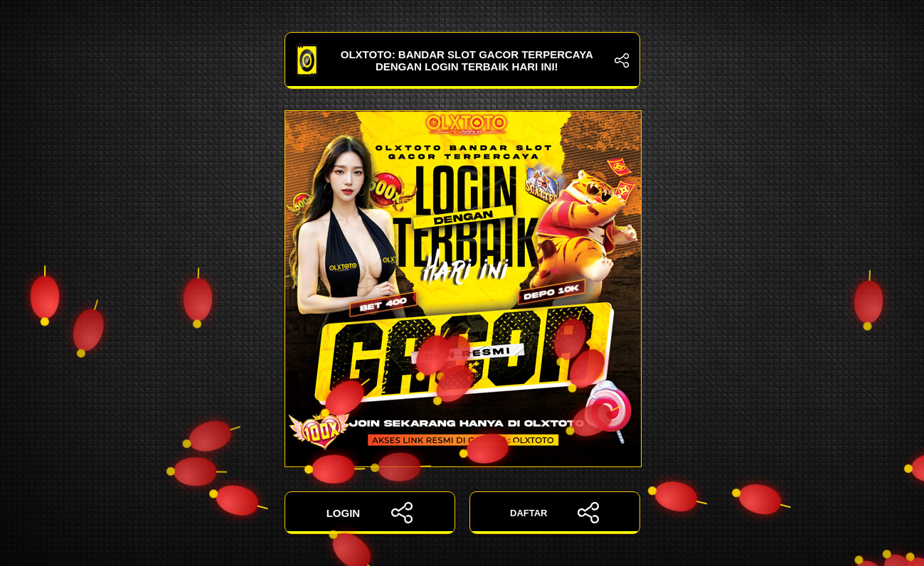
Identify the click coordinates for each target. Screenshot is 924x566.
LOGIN (370, 513)
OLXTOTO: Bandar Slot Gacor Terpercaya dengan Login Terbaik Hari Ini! (462, 60)
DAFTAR (554, 513)
